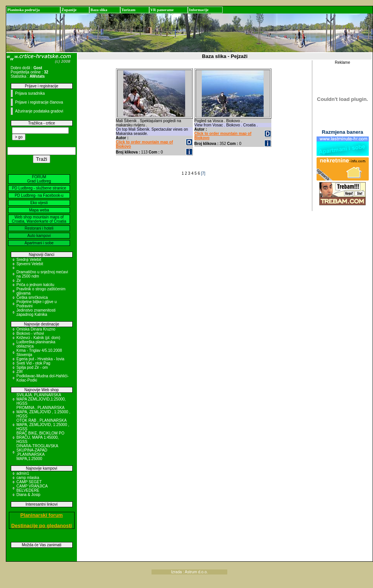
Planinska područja (24, 10)
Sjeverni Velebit (30, 264)
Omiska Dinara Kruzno (36, 329)
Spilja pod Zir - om (32, 367)
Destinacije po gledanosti (42, 526)
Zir (19, 280)
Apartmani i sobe (39, 243)
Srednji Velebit (29, 260)
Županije (69, 10)
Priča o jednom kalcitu (36, 285)
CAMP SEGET (29, 482)
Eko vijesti (39, 203)
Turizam (128, 10)
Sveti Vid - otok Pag (34, 363)
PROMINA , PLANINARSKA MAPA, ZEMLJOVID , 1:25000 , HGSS (43, 412)
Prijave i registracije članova (39, 102)
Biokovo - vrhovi (30, 333)
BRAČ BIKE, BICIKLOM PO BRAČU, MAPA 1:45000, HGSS (41, 437)
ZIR (20, 372)
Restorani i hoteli (39, 228)
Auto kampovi (39, 236)
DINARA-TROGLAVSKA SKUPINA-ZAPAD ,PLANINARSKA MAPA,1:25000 (37, 452)
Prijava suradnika (30, 93)
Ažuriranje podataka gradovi (39, 111)
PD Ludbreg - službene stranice (39, 188)
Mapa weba (39, 210)
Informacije (199, 10)
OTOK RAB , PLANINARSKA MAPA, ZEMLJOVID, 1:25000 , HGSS (43, 425)
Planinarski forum (42, 515)
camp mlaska (28, 478)
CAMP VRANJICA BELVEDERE (32, 488)
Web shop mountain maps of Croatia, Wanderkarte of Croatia (39, 219)
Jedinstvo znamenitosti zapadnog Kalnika (36, 312)
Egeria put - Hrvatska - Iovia (41, 359)
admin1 (23, 473)
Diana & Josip (29, 495)
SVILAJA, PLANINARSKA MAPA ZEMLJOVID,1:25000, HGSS (41, 399)
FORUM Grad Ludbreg (39, 179)
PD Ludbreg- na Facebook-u (39, 195)
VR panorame (162, 10)
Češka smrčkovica (32, 297)
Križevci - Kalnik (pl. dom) (38, 338)
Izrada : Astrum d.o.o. (189, 572)
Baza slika (99, 10)
